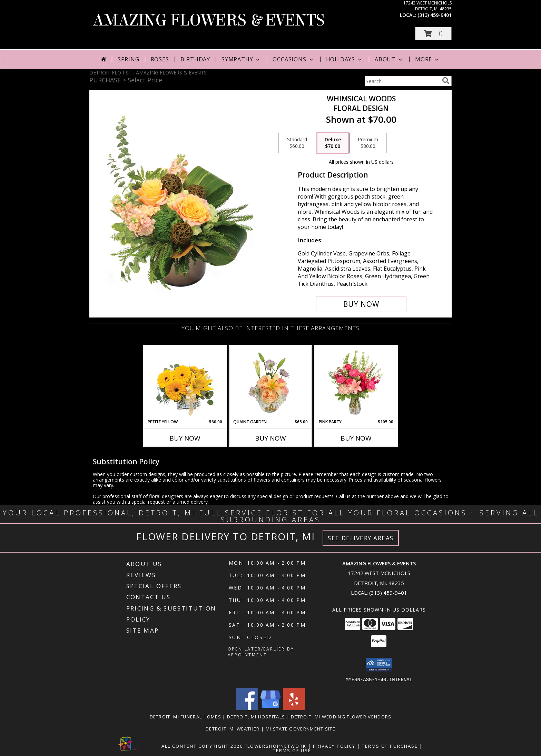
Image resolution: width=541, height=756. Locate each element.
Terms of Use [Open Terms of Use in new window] (292, 750)
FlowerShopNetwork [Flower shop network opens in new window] (276, 746)
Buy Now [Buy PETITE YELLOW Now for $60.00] (185, 438)
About (389, 59)
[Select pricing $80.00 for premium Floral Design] (368, 143)
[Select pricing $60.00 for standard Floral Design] (297, 143)
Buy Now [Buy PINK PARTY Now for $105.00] (356, 438)
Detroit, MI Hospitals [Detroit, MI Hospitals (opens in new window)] (256, 716)
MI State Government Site (301, 728)
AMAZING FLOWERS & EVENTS (209, 20)
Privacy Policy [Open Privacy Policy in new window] (334, 746)
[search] (446, 81)
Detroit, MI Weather (233, 728)
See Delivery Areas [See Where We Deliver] (361, 538)
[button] (433, 34)
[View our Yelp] (294, 708)
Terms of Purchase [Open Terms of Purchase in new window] (390, 746)
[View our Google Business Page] (270, 708)
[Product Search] (402, 81)
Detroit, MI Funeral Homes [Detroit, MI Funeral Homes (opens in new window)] (186, 716)
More (428, 59)
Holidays (345, 59)
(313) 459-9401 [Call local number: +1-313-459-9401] (435, 15)
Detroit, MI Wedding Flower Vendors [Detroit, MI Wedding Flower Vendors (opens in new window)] (341, 716)
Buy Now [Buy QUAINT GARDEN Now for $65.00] (270, 438)
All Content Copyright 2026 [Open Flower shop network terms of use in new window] (202, 746)
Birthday (195, 59)
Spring (129, 59)
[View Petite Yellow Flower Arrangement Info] (185, 382)
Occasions (293, 59)
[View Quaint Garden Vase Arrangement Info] (271, 382)
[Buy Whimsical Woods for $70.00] (361, 304)
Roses (160, 59)
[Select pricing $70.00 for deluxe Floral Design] (333, 143)
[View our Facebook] (247, 708)
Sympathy (241, 59)
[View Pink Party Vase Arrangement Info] (356, 382)
